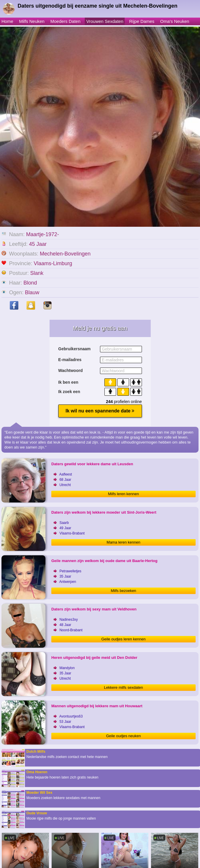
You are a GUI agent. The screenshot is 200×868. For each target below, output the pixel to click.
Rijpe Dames (142, 21)
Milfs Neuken (32, 21)
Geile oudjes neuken (124, 736)
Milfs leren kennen (123, 494)
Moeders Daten (66, 21)
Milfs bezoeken (124, 591)
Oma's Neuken (175, 21)
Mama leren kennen (124, 542)
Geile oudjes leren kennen (123, 639)
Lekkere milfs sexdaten (124, 687)
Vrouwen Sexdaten (105, 21)
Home (7, 21)
